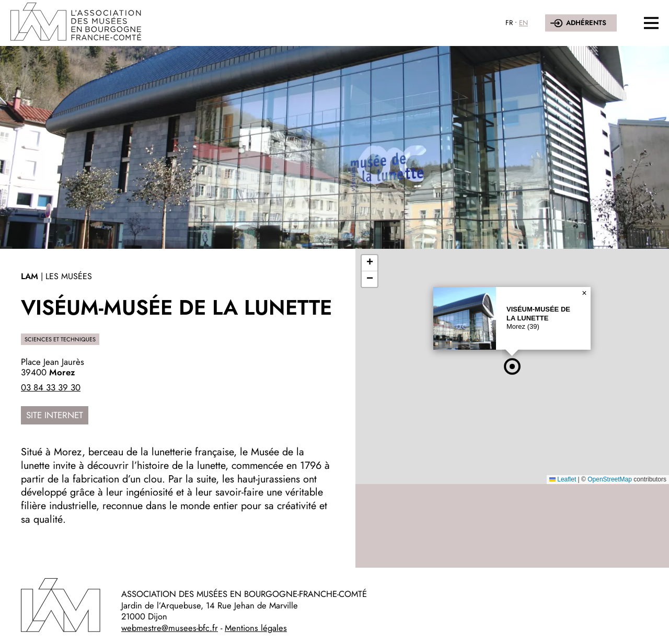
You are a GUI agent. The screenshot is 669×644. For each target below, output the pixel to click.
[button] (512, 366)
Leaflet (563, 479)
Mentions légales (256, 628)
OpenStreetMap (610, 479)
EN (523, 23)
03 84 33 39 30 (51, 387)
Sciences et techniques (60, 339)
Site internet (55, 415)
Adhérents (586, 23)
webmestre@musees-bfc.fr (170, 628)
